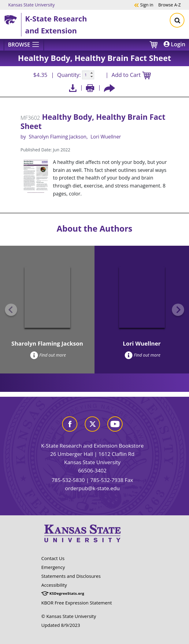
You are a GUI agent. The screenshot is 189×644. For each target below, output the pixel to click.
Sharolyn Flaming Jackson (58, 137)
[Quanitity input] (88, 75)
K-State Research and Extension (56, 24)
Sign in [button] (144, 5)
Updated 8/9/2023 (61, 625)
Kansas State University (31, 5)
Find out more (48, 355)
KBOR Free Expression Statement (77, 603)
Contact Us (53, 558)
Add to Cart (131, 75)
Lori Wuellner (106, 137)
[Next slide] (178, 310)
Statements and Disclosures (71, 576)
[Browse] (24, 45)
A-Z (169, 5)
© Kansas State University (69, 616)
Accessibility (54, 585)
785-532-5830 (68, 480)
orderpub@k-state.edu (93, 488)
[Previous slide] (11, 310)
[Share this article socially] (109, 87)
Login (174, 44)
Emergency (53, 567)
